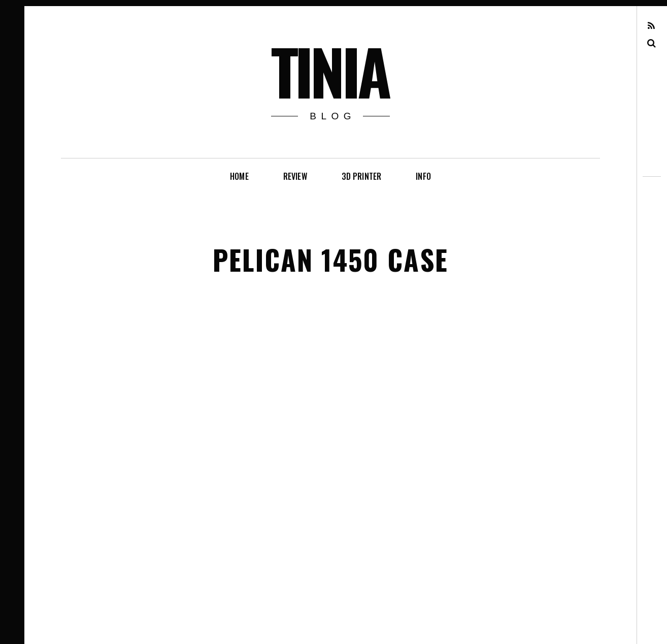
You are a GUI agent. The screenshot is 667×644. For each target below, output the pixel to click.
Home (239, 176)
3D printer (362, 176)
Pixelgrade (177, 623)
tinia (330, 70)
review (295, 176)
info (423, 176)
